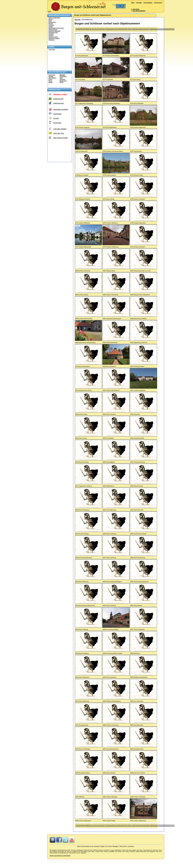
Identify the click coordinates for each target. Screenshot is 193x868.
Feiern (50, 79)
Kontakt (139, 3)
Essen (50, 81)
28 (129, 29)
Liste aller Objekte (60, 129)
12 (94, 29)
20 (112, 29)
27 (127, 29)
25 (123, 29)
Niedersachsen (53, 29)
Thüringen (51, 40)
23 (118, 29)
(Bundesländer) (59, 15)
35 (145, 29)
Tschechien (52, 49)
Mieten (62, 82)
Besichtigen (52, 75)
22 (116, 29)
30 (134, 29)
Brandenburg (52, 22)
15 (101, 29)
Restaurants (63, 81)
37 (149, 29)
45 (167, 29)
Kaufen (51, 82)
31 (136, 29)
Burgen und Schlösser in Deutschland (60, 856)
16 (103, 29)
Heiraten (51, 76)
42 (160, 29)
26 (125, 29)
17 (105, 29)
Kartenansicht (58, 99)
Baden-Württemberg (54, 18)
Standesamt (63, 76)
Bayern (51, 19)
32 (138, 29)
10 (90, 29)
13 (96, 29)
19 (110, 29)
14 (99, 29)
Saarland (51, 34)
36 (147, 29)
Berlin (50, 21)
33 (140, 29)
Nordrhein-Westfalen (55, 31)
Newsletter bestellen (61, 109)
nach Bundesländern (139, 11)
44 (165, 29)
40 (156, 29)
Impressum (158, 3)
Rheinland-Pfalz (53, 32)
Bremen (51, 24)
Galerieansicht (59, 103)
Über (133, 3)
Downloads (57, 114)
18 (107, 29)
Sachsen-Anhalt (53, 37)
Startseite (77, 20)
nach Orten (136, 9)
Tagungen (62, 79)
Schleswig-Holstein (54, 38)
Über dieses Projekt (60, 138)
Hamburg (51, 25)
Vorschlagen (148, 3)
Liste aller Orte (59, 133)
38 (151, 29)
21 (114, 29)
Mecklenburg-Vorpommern (56, 28)
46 (169, 29)
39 (153, 29)
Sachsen (51, 35)
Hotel (61, 78)
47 (171, 29)
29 (132, 29)
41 (158, 29)
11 (92, 29)
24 (121, 29)
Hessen (51, 26)
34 (143, 29)
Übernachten (52, 78)
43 (162, 29)
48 (173, 29)
